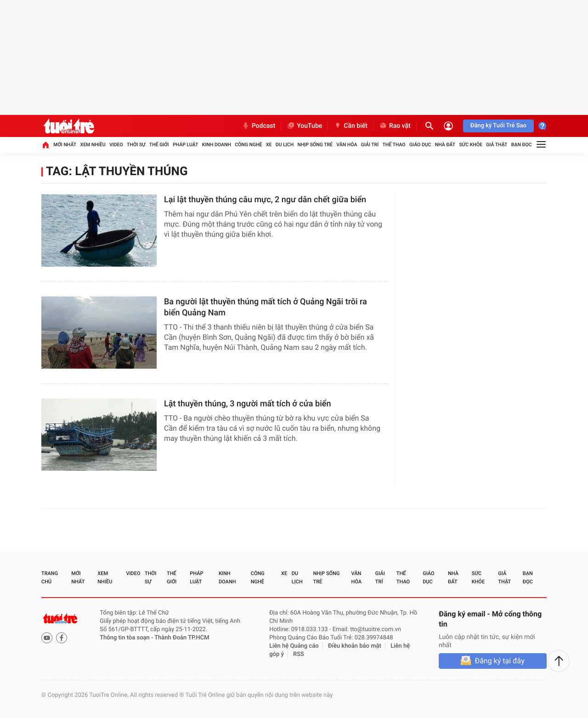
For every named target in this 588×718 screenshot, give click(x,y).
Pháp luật (186, 145)
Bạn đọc (522, 145)
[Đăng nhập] (448, 126)
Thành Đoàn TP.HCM (182, 638)
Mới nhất (65, 145)
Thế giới (159, 145)
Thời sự (136, 145)
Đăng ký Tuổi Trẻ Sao (498, 126)
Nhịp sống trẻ (315, 145)
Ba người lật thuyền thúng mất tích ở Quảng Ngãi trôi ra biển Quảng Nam (266, 307)
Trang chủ (50, 578)
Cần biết (351, 126)
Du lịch (285, 145)
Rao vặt (395, 126)
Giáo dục (420, 145)
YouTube (304, 126)
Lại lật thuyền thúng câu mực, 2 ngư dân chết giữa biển (265, 200)
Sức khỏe (470, 145)
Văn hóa (347, 145)
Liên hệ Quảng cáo (294, 646)
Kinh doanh (217, 145)
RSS (299, 654)
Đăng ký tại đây (499, 661)
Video (116, 145)
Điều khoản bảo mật (355, 646)
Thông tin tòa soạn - (127, 638)
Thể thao (394, 145)
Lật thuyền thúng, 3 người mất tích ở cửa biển (247, 404)
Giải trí (370, 145)
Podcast (259, 126)
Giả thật (497, 145)
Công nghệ (248, 145)
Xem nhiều (93, 145)
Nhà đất (445, 145)
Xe (269, 145)
